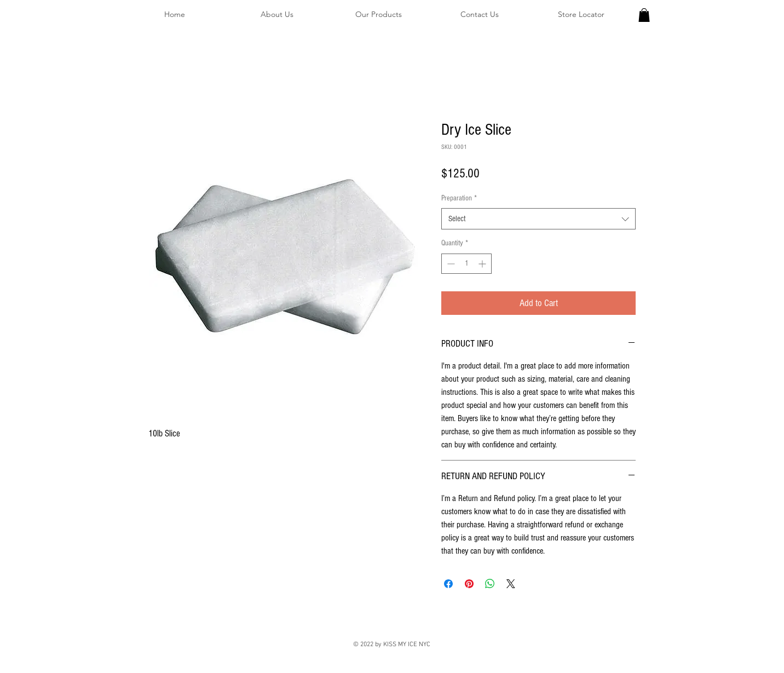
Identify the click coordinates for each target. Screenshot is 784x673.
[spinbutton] (466, 264)
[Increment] (483, 264)
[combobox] (538, 219)
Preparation (459, 198)
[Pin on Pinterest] (469, 584)
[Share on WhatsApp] (490, 584)
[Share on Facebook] (448, 584)
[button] (644, 15)
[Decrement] (450, 264)
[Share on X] (511, 584)
